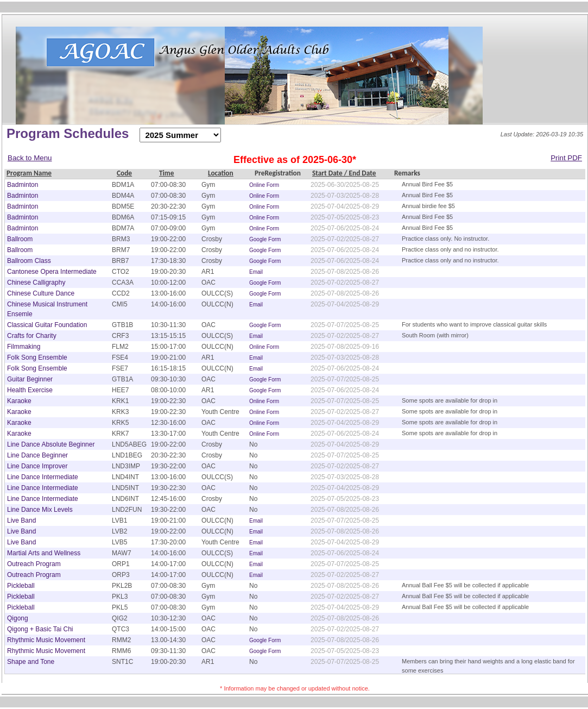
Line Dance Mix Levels (40, 510)
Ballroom (20, 239)
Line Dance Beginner (37, 455)
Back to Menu (30, 158)
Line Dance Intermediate (43, 477)
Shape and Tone (31, 662)
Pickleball (21, 586)
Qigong (18, 618)
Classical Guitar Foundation (47, 325)
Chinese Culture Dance (41, 293)
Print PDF (566, 158)
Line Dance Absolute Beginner (51, 444)
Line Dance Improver (37, 466)
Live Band (21, 520)
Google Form (265, 239)
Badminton (23, 185)
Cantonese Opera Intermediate (52, 272)
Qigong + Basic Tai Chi (40, 629)
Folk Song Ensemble (37, 357)
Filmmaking (24, 347)
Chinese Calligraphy (36, 283)
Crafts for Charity (32, 336)
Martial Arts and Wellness (44, 553)
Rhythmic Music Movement (46, 640)
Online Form (264, 185)
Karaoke (19, 401)
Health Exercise (30, 390)
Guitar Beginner (30, 379)
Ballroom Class (29, 261)
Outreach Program (34, 564)
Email (256, 272)
